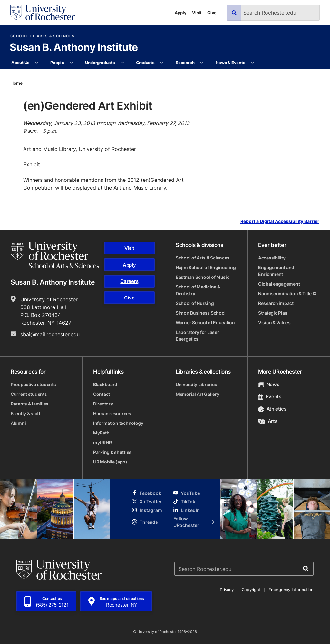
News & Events (230, 63)
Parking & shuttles (112, 452)
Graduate (145, 63)
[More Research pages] (202, 63)
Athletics (272, 409)
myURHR (102, 442)
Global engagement (279, 284)
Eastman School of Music (203, 277)
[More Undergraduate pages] (122, 63)
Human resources (112, 413)
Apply (181, 13)
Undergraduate (100, 63)
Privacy (227, 590)
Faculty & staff (25, 413)
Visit (197, 13)
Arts (268, 421)
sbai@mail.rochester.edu (50, 334)
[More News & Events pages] (252, 63)
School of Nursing (195, 303)
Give (212, 13)
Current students (29, 394)
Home (16, 83)
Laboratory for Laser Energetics (197, 336)
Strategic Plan (273, 313)
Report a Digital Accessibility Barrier (280, 222)
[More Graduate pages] (162, 63)
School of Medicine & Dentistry (198, 290)
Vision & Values (274, 322)
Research (185, 63)
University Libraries (196, 384)
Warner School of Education (205, 322)
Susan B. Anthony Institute (74, 48)
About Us (20, 63)
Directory (103, 404)
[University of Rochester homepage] (43, 13)
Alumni (18, 423)
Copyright (251, 590)
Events (270, 397)
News (269, 384)
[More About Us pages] (37, 63)
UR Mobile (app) (110, 462)
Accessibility (272, 258)
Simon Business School (201, 313)
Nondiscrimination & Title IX (287, 293)
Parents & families (29, 404)
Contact (102, 394)
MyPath (101, 433)
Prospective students (33, 384)
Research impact (276, 303)
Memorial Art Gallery (197, 394)
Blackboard (105, 384)
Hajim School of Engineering (206, 267)
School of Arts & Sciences (42, 36)
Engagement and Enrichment (276, 271)
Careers (129, 281)
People (57, 63)
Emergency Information (291, 590)
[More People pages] (71, 63)
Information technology (118, 423)
